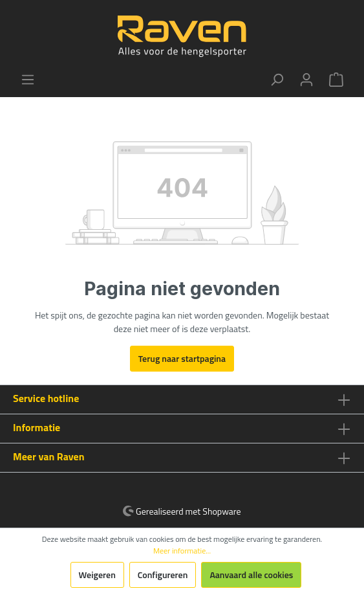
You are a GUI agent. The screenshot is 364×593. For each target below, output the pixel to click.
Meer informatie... (182, 551)
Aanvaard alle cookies (251, 575)
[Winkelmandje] (336, 80)
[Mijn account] (306, 80)
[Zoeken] (277, 80)
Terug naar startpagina (182, 358)
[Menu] (28, 80)
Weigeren (97, 575)
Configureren (163, 575)
